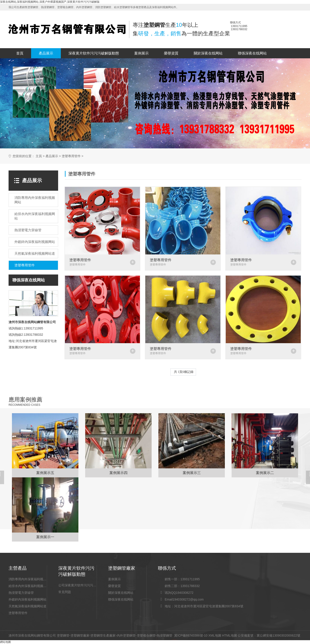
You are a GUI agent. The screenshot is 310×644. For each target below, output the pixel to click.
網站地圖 (5, 642)
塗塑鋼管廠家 (80, 635)
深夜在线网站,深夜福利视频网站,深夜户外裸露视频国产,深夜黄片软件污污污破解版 (50, 2)
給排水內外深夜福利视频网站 (28, 586)
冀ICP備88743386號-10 (191, 635)
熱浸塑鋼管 (164, 635)
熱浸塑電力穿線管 (21, 593)
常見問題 (65, 592)
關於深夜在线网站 (208, 53)
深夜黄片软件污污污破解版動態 (94, 53)
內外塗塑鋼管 (126, 635)
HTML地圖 (229, 635)
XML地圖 (215, 635)
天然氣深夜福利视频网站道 (27, 606)
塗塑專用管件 (71, 156)
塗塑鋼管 (63, 635)
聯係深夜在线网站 (252, 53)
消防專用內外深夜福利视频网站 (28, 579)
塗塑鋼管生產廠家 (103, 635)
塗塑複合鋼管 (146, 635)
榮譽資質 (171, 53)
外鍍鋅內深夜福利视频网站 (27, 599)
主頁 (39, 156)
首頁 (20, 53)
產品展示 (46, 53)
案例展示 (141, 53)
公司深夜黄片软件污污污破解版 (77, 585)
